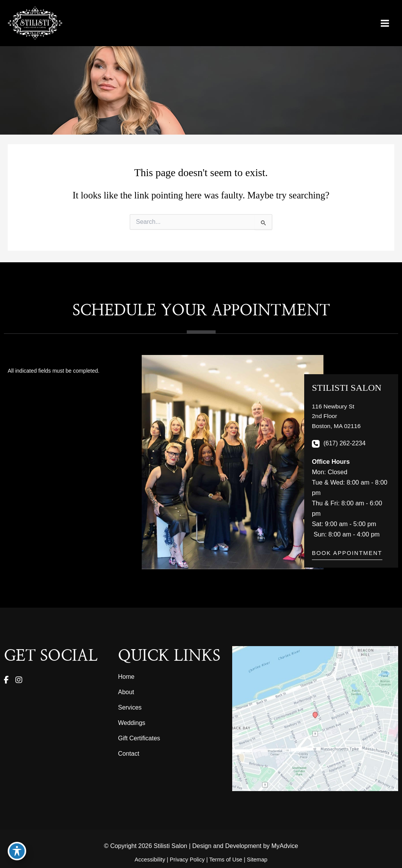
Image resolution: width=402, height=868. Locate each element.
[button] (347, 556)
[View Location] (337, 417)
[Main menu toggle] (385, 24)
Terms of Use (226, 860)
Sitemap (257, 860)
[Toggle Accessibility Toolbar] (17, 851)
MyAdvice (285, 846)
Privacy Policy (187, 860)
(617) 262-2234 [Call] (344, 444)
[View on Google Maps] (315, 719)
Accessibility (150, 860)
